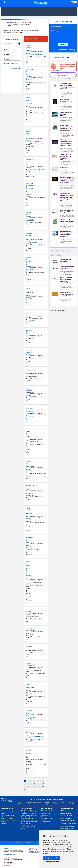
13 (40, 784)
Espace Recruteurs (62, 803)
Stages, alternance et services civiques (20, 24)
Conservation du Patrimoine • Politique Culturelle (68, 823)
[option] (63, 282)
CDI (3, 810)
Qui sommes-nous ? (16, 843)
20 (40, 787)
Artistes (63, 817)
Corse (23, 815)
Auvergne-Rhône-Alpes (27, 810)
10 (31, 784)
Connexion (63, 44)
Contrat (7, 50)
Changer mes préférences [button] (52, 862)
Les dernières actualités (61, 79)
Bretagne (24, 814)
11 (34, 784)
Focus (55, 255)
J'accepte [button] (47, 858)
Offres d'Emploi (20, 803)
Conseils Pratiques (47, 803)
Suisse (36, 825)
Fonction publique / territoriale (10, 817)
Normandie (24, 818)
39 (25, 790)
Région (7, 54)
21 (43, 787)
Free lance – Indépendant (9, 818)
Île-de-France (29, 817)
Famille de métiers (10, 64)
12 (37, 784)
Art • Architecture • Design (48, 810)
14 (43, 784)
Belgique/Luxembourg (27, 825)
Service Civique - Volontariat (9, 820)
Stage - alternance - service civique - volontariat (33, 803)
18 (34, 787)
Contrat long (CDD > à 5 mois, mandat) (9, 813)
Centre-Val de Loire (32, 814)
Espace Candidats (54, 803)
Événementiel (45, 817)
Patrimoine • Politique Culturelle (47, 819)
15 (25, 787)
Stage (3, 822)
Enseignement (69, 828)
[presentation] (62, 37)
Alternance (5, 823)
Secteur (7, 59)
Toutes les (62, 251)
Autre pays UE (25, 827)
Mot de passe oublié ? (61, 58)
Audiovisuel (44, 812)
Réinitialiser (15, 68)
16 (28, 787)
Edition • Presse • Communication (45, 814)
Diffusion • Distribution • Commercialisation (66, 826)
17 (31, 787)
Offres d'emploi (28, 23)
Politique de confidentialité (71, 803)
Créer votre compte (67, 50)
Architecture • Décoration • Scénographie (67, 814)
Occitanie (29, 820)
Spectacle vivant (45, 822)
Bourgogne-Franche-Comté (29, 812)
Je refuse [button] (56, 858)
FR (73, 2)
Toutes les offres (13, 23)
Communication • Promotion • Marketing (67, 818)
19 (37, 787)
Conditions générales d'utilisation (26, 843)
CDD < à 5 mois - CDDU (8, 815)
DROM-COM (28, 823)
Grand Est (28, 815)
